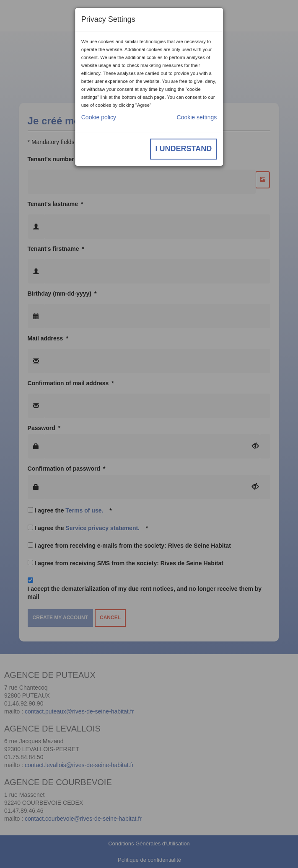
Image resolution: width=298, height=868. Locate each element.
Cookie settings (197, 117)
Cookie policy (99, 117)
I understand (184, 149)
